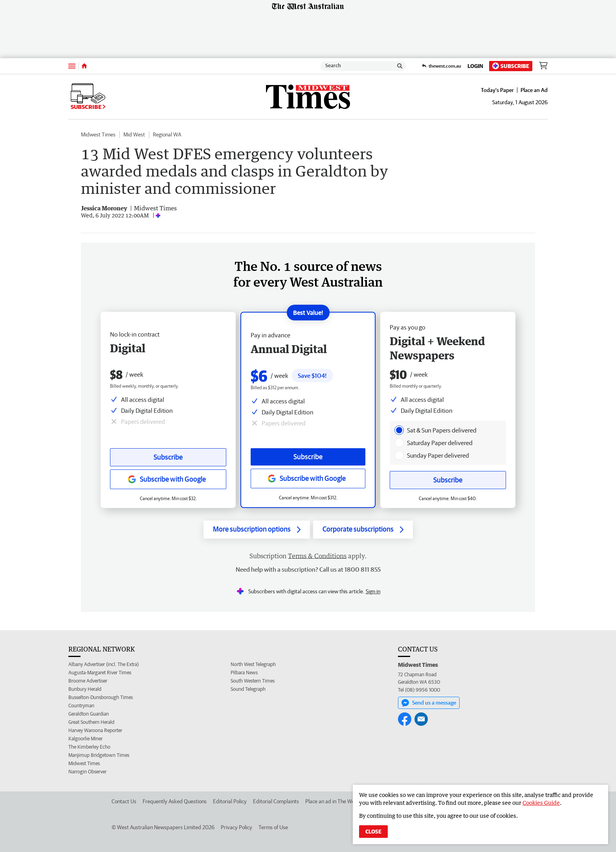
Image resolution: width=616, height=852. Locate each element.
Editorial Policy (230, 801)
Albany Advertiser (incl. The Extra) (104, 664)
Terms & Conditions (317, 556)
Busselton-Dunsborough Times (101, 697)
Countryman (81, 706)
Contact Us (124, 801)
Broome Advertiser (88, 681)
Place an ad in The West (332, 801)
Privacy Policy (236, 827)
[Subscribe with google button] (168, 479)
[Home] (84, 66)
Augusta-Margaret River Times (100, 673)
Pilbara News (244, 673)
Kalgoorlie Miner (85, 739)
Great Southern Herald (91, 722)
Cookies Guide (541, 803)
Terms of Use (273, 827)
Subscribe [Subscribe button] (168, 457)
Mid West (134, 134)
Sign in (373, 591)
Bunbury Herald (85, 689)
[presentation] (399, 430)
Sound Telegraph (248, 689)
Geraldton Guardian (89, 714)
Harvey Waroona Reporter (95, 730)
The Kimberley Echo (89, 747)
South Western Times (253, 681)
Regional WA (167, 134)
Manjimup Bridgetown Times (99, 755)
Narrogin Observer (87, 772)
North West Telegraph (253, 664)
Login (475, 66)
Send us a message (429, 703)
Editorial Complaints (276, 801)
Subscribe (511, 66)
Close (373, 832)
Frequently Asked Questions (175, 801)
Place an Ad (534, 90)
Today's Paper (497, 90)
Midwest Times (98, 134)
